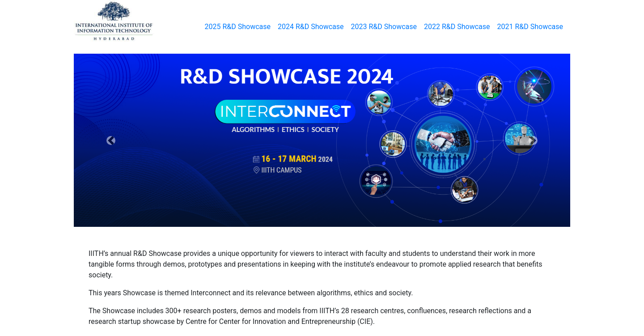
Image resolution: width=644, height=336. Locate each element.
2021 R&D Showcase (530, 27)
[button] (111, 140)
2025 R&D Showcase (238, 27)
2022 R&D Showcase (457, 27)
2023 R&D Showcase (384, 27)
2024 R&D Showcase (311, 27)
